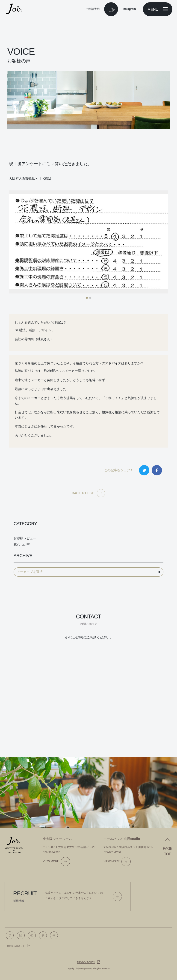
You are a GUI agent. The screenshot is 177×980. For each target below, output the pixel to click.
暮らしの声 (22, 545)
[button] (87, 298)
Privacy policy (86, 962)
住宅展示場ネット (16, 946)
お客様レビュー (25, 538)
